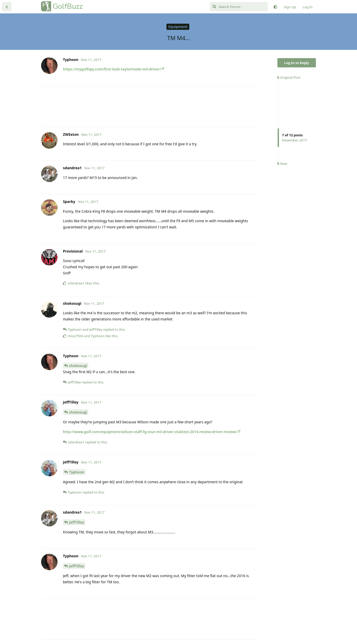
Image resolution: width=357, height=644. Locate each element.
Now (282, 164)
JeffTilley (77, 522)
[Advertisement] (150, 107)
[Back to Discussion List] (7, 7)
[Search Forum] (239, 7)
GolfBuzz (68, 6)
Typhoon (77, 472)
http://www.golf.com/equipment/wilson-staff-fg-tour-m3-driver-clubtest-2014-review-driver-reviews (150, 432)
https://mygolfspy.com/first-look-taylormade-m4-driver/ (112, 69)
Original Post (289, 77)
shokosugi (78, 366)
